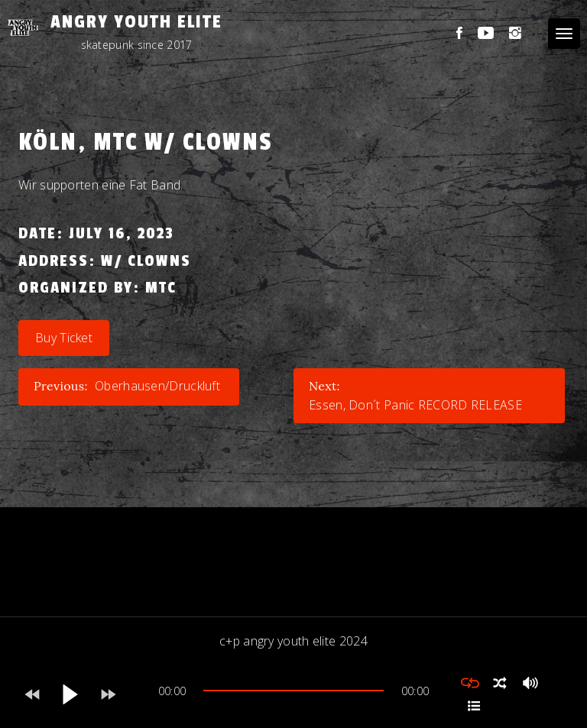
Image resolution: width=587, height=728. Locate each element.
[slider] (293, 691)
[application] (293, 694)
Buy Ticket (64, 338)
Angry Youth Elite (136, 22)
